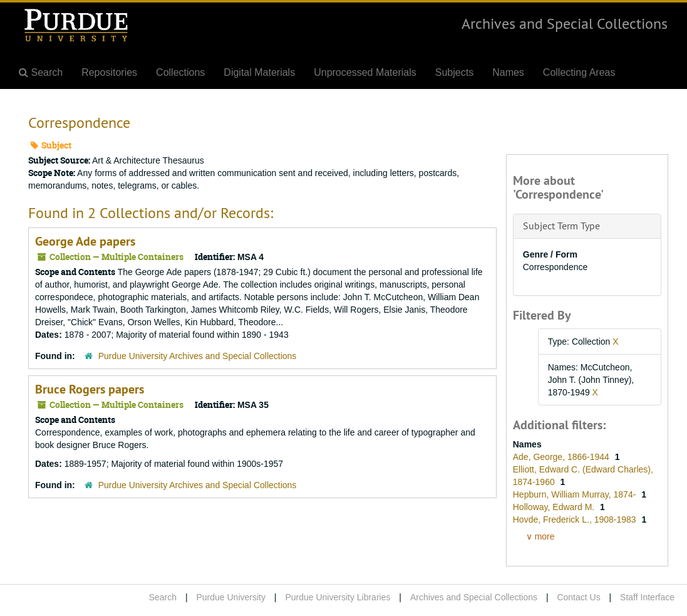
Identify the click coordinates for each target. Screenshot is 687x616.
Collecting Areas (579, 72)
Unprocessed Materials (365, 72)
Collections (180, 72)
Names (508, 72)
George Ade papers (85, 241)
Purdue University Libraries (338, 597)
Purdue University (231, 597)
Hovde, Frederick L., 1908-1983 (576, 519)
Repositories (109, 72)
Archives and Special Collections (565, 23)
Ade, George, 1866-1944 (562, 457)
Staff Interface (647, 597)
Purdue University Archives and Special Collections (198, 356)
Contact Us (578, 597)
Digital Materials (259, 72)
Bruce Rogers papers (90, 389)
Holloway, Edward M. (555, 507)
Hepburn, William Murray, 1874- (576, 494)
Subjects (454, 72)
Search (163, 597)
